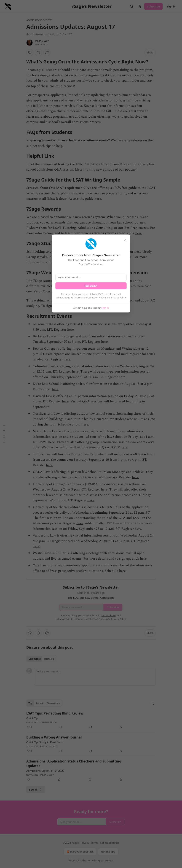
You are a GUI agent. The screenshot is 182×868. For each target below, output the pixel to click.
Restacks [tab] (49, 659)
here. (123, 571)
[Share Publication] (139, 6)
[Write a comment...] (95, 677)
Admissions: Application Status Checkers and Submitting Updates (74, 764)
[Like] (30, 53)
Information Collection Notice (90, 298)
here (98, 199)
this (92, 170)
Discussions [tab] (53, 703)
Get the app (108, 852)
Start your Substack (80, 852)
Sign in (171, 6)
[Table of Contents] (4, 434)
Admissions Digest (39, 20)
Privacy (85, 843)
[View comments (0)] (38, 53)
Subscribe (153, 6)
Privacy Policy (118, 298)
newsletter (135, 140)
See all (36, 789)
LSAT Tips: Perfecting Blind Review (55, 713)
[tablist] (41, 659)
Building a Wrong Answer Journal (54, 737)
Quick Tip (32, 718)
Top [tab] (30, 703)
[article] (91, 720)
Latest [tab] (40, 703)
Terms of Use (109, 294)
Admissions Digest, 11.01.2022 (45, 771)
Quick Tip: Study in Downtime (45, 742)
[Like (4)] (30, 727)
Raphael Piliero (49, 722)
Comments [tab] (35, 659)
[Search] (132, 6)
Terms (95, 843)
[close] (125, 240)
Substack (74, 860)
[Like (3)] (30, 751)
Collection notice (110, 843)
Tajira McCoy (42, 41)
